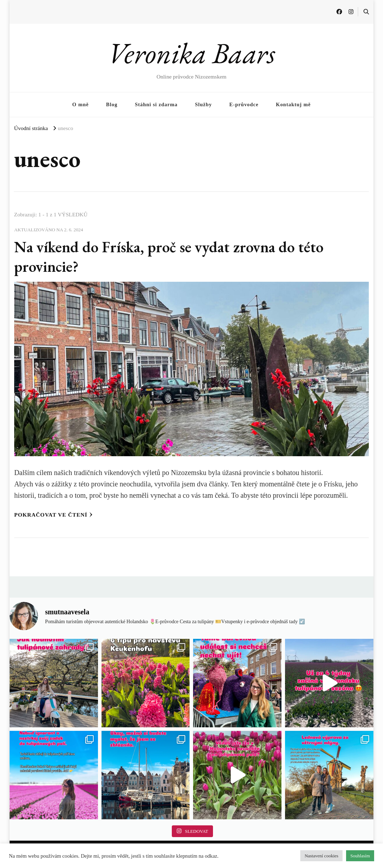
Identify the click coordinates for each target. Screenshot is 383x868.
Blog (112, 104)
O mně (81, 104)
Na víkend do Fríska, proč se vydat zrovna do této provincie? (172, 257)
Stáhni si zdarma (156, 104)
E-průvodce (244, 104)
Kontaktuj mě (293, 104)
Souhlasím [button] (360, 856)
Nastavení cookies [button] (321, 856)
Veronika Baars (191, 53)
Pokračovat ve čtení (53, 515)
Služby (203, 104)
